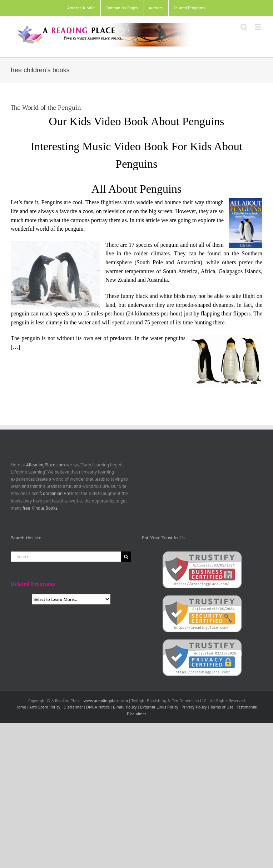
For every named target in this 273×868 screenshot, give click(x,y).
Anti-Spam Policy (45, 707)
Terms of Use (222, 707)
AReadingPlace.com (46, 465)
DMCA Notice (98, 707)
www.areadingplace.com (106, 700)
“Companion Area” (56, 493)
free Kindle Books (40, 508)
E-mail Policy (125, 707)
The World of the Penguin (46, 108)
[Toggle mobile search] (244, 27)
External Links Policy (159, 707)
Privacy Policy (194, 707)
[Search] (126, 557)
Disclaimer (73, 707)
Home (21, 707)
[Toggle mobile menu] (259, 27)
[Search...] (66, 557)
